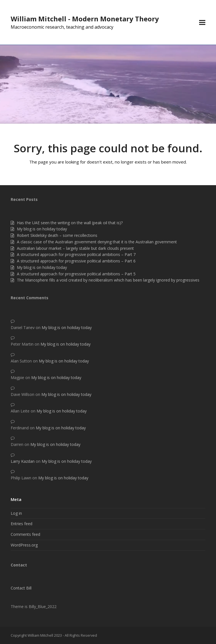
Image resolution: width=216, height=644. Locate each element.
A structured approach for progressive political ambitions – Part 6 (76, 261)
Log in (16, 513)
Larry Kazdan (23, 461)
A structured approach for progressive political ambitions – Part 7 (76, 254)
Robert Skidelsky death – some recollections (57, 235)
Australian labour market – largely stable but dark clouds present (75, 248)
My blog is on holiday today (42, 229)
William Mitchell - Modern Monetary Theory (85, 19)
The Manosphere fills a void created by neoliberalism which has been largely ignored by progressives (108, 280)
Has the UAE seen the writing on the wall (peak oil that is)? (70, 223)
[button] (202, 22)
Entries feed (22, 524)
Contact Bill (21, 588)
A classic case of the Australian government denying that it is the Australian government (97, 242)
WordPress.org (24, 545)
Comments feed (25, 534)
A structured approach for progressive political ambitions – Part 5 (76, 274)
